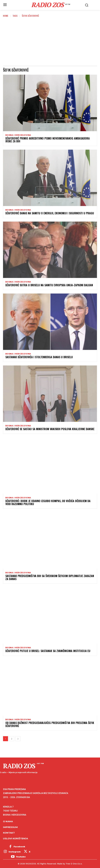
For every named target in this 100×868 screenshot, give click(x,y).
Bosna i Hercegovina (18, 135)
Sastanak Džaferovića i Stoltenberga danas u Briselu (39, 357)
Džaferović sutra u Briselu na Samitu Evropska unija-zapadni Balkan (49, 285)
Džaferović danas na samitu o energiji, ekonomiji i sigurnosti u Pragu (50, 213)
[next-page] (18, 739)
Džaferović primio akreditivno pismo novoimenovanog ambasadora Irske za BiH (48, 140)
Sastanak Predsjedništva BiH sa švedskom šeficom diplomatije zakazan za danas (50, 577)
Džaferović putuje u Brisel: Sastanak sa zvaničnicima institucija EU (48, 651)
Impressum (10, 827)
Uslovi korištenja (15, 838)
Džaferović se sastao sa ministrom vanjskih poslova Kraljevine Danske (50, 429)
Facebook (19, 847)
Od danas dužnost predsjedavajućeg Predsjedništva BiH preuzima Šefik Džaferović (50, 724)
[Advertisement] (50, 43)
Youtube (21, 857)
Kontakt (9, 833)
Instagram (15, 852)
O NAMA (8, 821)
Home (6, 16)
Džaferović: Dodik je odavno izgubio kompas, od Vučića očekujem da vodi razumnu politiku (48, 502)
